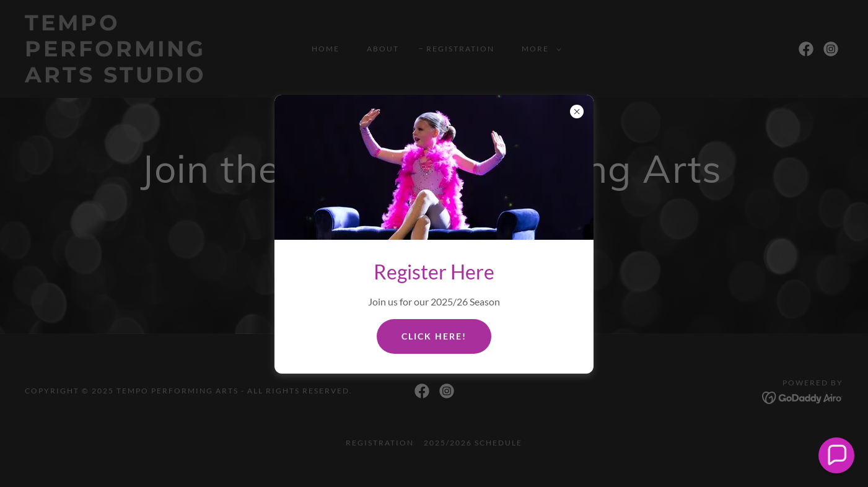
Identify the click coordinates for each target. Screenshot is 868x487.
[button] (837, 456)
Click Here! (434, 336)
